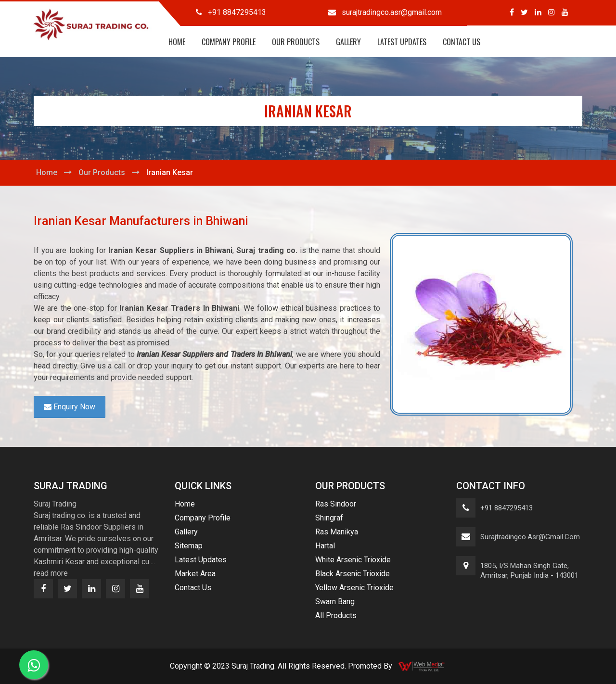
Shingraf (329, 518)
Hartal (325, 546)
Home (177, 42)
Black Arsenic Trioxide (353, 574)
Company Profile (229, 42)
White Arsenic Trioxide (353, 560)
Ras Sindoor (336, 504)
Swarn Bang (335, 602)
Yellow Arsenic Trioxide (354, 588)
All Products (336, 615)
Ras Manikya (337, 532)
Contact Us (462, 42)
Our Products (296, 42)
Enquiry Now (70, 407)
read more (51, 573)
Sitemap (189, 546)
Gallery (348, 42)
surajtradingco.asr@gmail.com (530, 537)
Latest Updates (402, 42)
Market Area (195, 574)
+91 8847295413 (507, 508)
